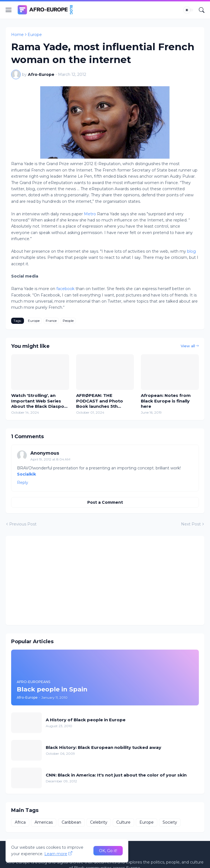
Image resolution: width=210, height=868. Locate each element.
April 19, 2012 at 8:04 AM (50, 459)
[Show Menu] (9, 10)
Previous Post (23, 524)
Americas (44, 822)
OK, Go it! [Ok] (108, 851)
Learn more (56, 854)
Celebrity (99, 822)
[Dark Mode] (189, 10)
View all (188, 346)
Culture (123, 822)
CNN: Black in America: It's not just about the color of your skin (116, 775)
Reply (23, 483)
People (68, 321)
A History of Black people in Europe (86, 720)
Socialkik (26, 474)
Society (170, 822)
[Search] (202, 10)
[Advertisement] (105, 580)
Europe (35, 35)
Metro (90, 214)
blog (191, 251)
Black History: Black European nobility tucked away (103, 747)
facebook (65, 289)
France (51, 321)
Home (17, 35)
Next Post (191, 524)
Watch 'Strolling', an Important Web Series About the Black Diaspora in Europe (40, 401)
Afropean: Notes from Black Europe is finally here (166, 401)
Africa (20, 822)
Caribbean (71, 822)
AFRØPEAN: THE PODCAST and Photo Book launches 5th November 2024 (100, 401)
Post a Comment (105, 502)
